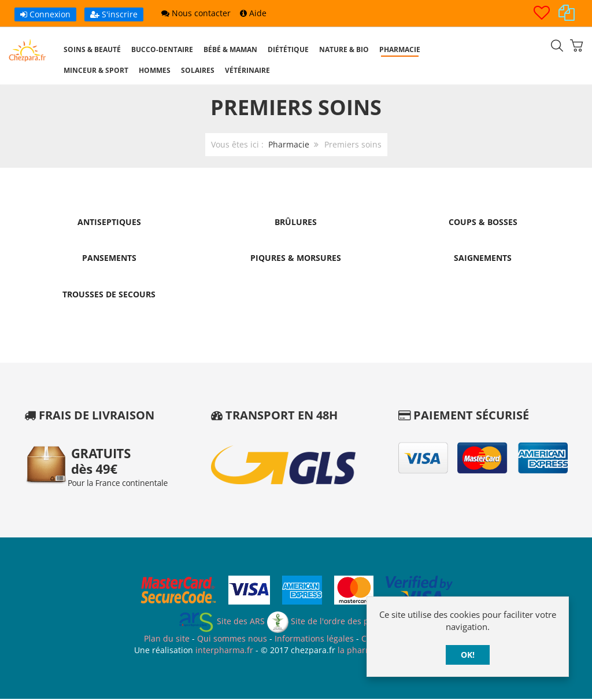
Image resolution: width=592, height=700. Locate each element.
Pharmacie (289, 144)
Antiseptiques (109, 222)
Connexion (45, 14)
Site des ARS (221, 622)
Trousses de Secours (109, 295)
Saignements (483, 258)
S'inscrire (114, 14)
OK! (468, 655)
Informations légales (314, 640)
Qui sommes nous (232, 640)
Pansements (109, 258)
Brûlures (296, 222)
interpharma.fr (223, 651)
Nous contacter (196, 13)
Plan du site (167, 640)
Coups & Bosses (483, 222)
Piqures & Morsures (296, 258)
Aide (253, 13)
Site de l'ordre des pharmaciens (341, 622)
